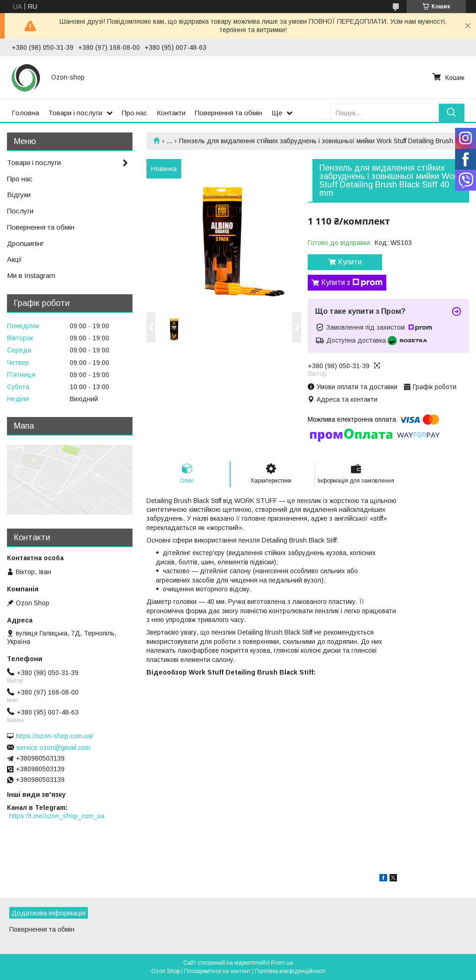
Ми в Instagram (31, 275)
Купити (350, 262)
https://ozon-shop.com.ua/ (55, 736)
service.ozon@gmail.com (53, 748)
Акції (14, 259)
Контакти (171, 113)
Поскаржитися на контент (217, 971)
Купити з (352, 283)
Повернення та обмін (228, 113)
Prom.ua (282, 963)
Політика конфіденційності (290, 971)
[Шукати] (452, 113)
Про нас (135, 113)
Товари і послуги (75, 113)
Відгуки (19, 195)
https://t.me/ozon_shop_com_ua (57, 816)
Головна (25, 113)
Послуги (20, 211)
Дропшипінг (25, 243)
